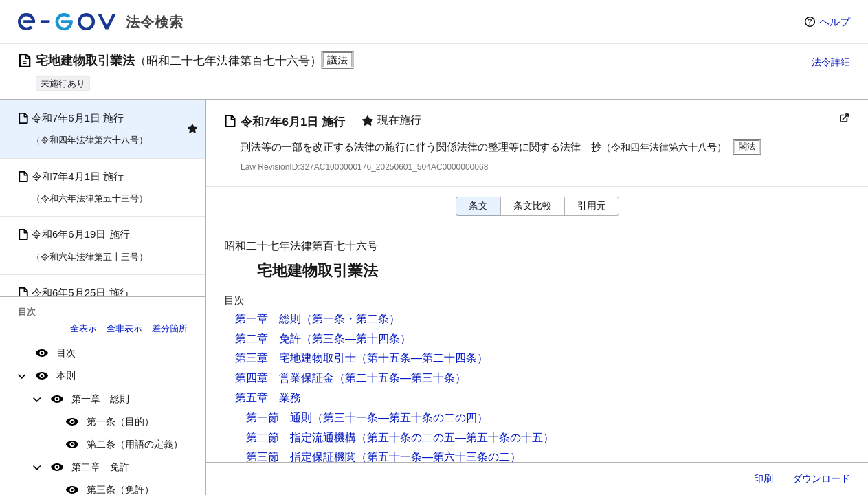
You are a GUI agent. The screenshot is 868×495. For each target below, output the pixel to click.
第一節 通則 (279, 418)
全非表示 (124, 328)
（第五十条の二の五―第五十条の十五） (455, 438)
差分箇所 (170, 328)
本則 (66, 375)
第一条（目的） (120, 421)
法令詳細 (831, 62)
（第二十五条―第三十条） (400, 378)
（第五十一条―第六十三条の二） (438, 457)
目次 (66, 353)
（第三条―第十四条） (356, 339)
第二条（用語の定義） (135, 444)
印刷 (764, 478)
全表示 (84, 328)
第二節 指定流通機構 (301, 438)
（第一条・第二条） (350, 319)
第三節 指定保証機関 (301, 457)
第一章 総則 (100, 399)
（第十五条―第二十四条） (422, 358)
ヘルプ (835, 22)
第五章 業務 (268, 398)
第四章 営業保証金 (285, 378)
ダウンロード (821, 478)
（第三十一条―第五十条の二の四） (400, 418)
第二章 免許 (100, 467)
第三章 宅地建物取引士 (296, 358)
